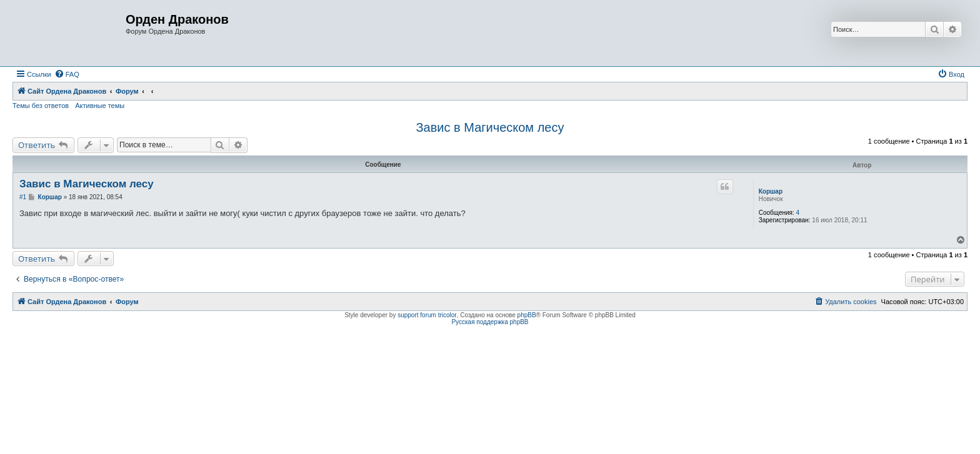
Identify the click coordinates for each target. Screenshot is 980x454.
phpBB (527, 315)
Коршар (771, 191)
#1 (23, 197)
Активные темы (100, 106)
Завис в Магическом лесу (490, 127)
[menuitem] (67, 74)
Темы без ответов (41, 106)
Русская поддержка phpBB (490, 322)
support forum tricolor (427, 315)
